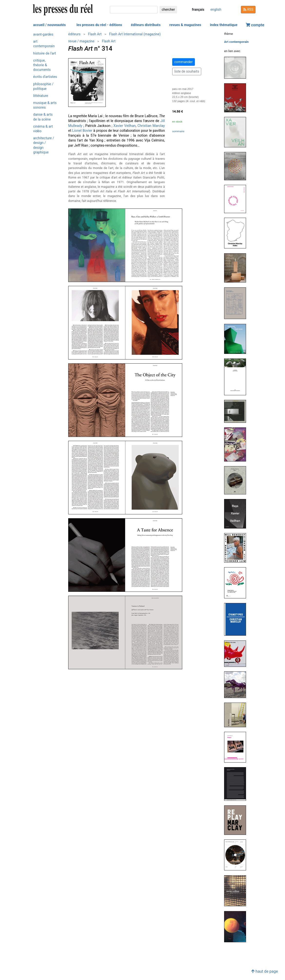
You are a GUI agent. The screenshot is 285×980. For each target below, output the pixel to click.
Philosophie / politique (43, 86)
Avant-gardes (43, 34)
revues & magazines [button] (185, 25)
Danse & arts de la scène (43, 117)
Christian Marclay (151, 126)
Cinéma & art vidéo (43, 129)
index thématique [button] (224, 25)
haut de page (265, 971)
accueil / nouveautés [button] (49, 25)
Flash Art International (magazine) (135, 34)
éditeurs (74, 34)
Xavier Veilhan (125, 126)
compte (255, 25)
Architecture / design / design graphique (44, 145)
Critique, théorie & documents (42, 65)
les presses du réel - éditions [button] (99, 25)
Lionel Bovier (82, 131)
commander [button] (184, 62)
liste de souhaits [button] (187, 71)
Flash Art (95, 34)
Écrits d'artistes (45, 77)
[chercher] (134, 10)
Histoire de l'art (45, 53)
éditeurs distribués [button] (146, 25)
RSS (248, 9)
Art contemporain (44, 44)
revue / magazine (81, 41)
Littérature (41, 96)
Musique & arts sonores (45, 105)
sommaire (178, 131)
